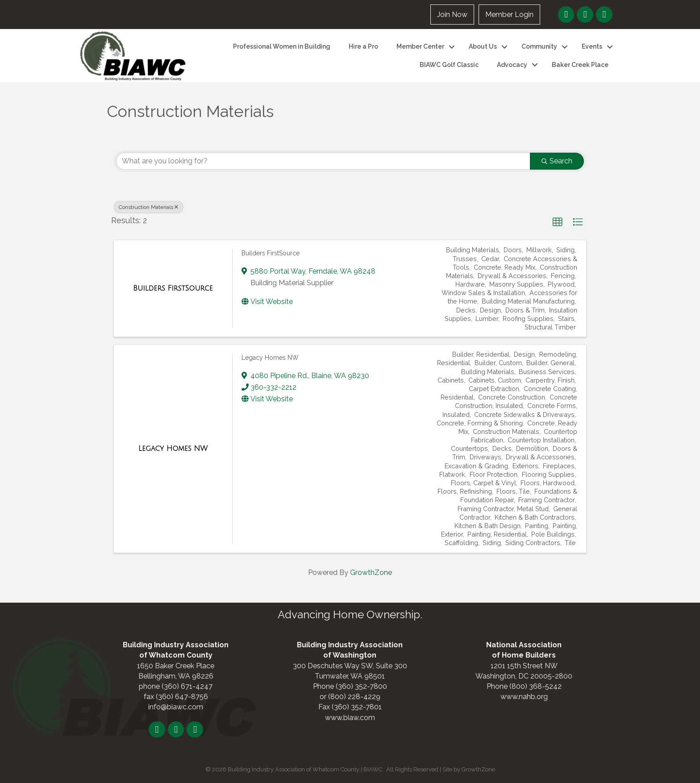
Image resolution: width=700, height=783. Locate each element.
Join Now (452, 15)
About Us (483, 46)
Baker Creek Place (580, 65)
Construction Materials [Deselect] (148, 207)
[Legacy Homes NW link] (173, 449)
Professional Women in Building (282, 46)
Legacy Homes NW (270, 358)
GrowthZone (371, 573)
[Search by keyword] (323, 161)
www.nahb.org (524, 697)
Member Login (509, 15)
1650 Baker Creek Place (176, 666)
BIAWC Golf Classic (449, 65)
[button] (558, 222)
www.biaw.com (350, 718)
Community (539, 46)
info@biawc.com (176, 707)
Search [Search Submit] (557, 161)
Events (592, 46)
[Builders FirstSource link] (173, 288)
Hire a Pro (363, 46)
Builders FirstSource (271, 253)
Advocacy (512, 65)
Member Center (420, 46)
